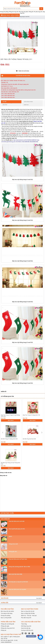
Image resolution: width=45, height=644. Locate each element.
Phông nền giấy (5, 626)
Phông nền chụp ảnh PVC (8, 628)
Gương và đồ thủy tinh (27, 630)
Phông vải (3, 630)
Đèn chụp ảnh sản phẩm (7, 611)
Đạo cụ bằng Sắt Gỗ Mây (28, 613)
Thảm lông (24, 624)
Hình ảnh (5, 105)
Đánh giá (26, 105)
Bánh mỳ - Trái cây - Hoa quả (29, 616)
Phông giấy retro (13, 552)
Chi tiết (7, 102)
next (42, 433)
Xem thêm (39, 598)
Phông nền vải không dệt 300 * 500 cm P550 (19, 567)
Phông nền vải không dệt (7, 624)
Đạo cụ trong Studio (6, 618)
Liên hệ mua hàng (28, 102)
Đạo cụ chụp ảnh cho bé (28, 611)
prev (3, 433)
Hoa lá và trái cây (26, 628)
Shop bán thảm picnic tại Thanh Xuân (18, 559)
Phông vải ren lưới (13, 544)
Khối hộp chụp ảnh (26, 626)
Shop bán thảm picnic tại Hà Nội (17, 521)
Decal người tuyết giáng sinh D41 (17, 529)
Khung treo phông (6, 616)
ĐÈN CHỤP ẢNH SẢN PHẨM (15, 574)
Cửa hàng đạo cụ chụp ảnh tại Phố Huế (18, 582)
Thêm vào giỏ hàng (22, 71)
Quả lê (10, 536)
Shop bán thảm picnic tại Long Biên (17, 589)
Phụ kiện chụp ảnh (26, 618)
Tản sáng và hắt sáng (7, 613)
